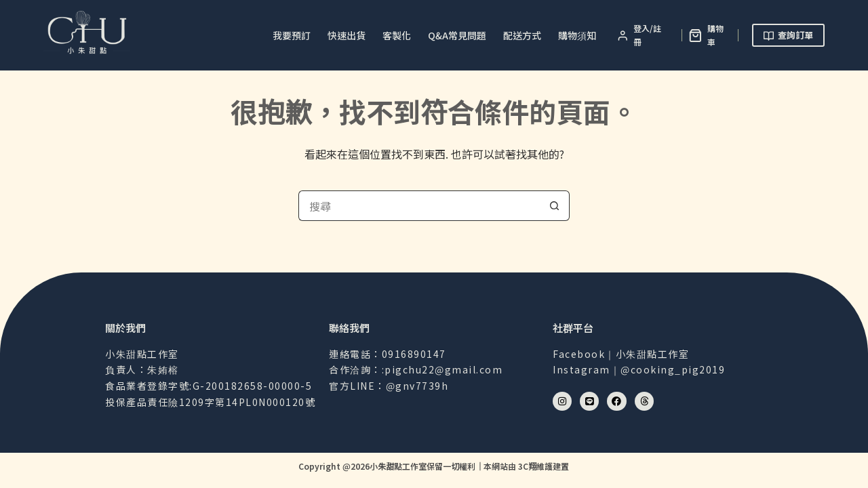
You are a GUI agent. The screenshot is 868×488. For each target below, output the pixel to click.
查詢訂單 (789, 35)
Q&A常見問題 (457, 35)
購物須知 (577, 35)
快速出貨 (347, 35)
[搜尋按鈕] (554, 206)
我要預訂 (292, 35)
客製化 (397, 35)
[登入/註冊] (643, 36)
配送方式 (522, 35)
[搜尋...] (419, 206)
